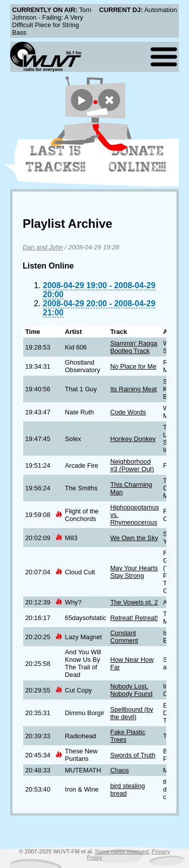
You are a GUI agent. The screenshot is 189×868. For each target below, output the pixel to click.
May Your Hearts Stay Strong (134, 572)
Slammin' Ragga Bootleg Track (134, 347)
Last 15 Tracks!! (56, 159)
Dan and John (43, 247)
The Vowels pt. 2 (134, 602)
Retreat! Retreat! (134, 618)
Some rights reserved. (122, 851)
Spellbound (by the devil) (132, 713)
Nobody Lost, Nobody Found (132, 690)
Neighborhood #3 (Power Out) (132, 465)
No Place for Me (134, 366)
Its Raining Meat (134, 389)
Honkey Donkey (133, 439)
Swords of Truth (133, 755)
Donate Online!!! (138, 159)
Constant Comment (124, 637)
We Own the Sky (134, 538)
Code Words (128, 412)
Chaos (120, 770)
